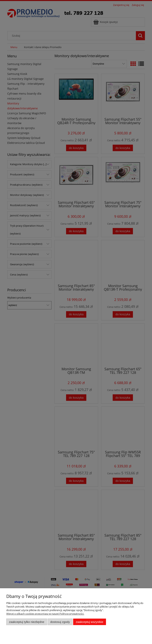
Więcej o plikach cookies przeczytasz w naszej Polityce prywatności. (45, 614)
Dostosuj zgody (60, 622)
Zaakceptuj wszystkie (90, 622)
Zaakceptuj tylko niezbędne (27, 622)
